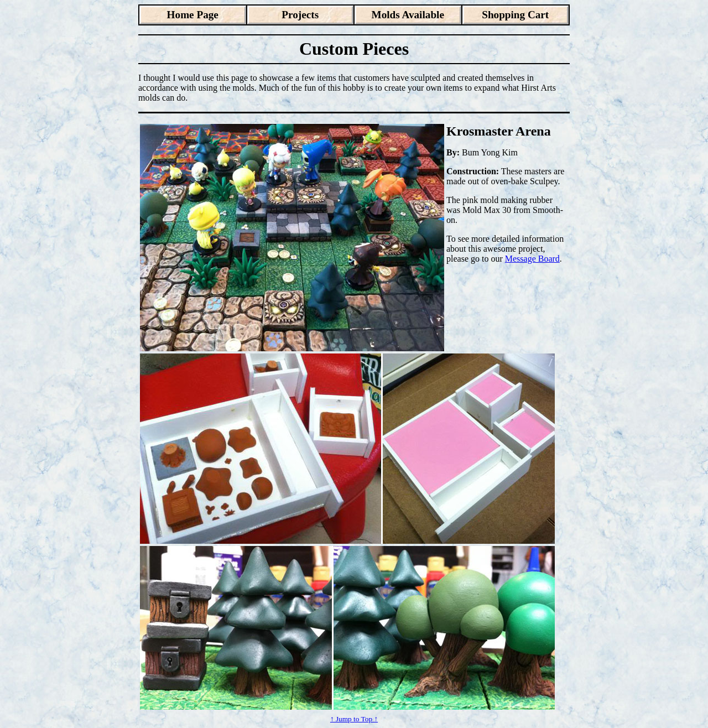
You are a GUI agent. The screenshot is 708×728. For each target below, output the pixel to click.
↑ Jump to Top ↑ (354, 719)
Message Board (532, 259)
